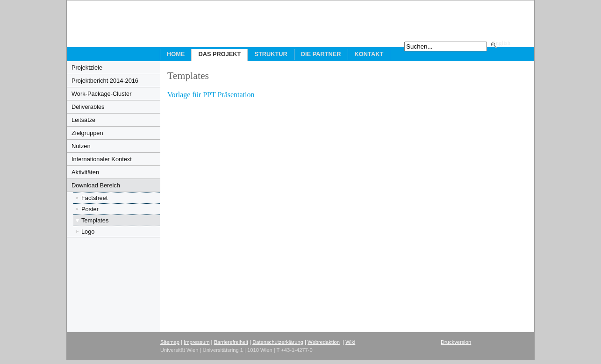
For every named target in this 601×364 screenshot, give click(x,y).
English (501, 43)
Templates (95, 220)
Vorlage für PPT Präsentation (211, 95)
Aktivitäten (85, 172)
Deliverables (88, 107)
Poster (90, 209)
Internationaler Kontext (102, 159)
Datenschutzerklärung (278, 342)
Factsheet (94, 198)
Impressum (197, 342)
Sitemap (170, 342)
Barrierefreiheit (231, 342)
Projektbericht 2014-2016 (105, 81)
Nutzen (81, 146)
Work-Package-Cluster (101, 94)
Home (176, 54)
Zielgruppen (87, 133)
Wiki (350, 342)
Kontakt (369, 54)
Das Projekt (219, 54)
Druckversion (456, 342)
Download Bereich (96, 185)
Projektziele (87, 68)
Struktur (271, 54)
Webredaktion (324, 342)
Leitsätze (83, 120)
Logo (88, 232)
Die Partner (321, 54)
